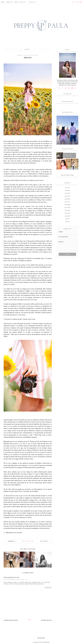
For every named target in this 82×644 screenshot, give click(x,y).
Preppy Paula (46, 642)
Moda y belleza (20, 2)
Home (3, 2)
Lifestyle (32, 2)
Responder (48, 588)
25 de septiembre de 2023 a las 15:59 (16, 579)
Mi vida (45, 541)
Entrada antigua (46, 620)
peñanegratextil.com (11, 577)
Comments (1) (12, 541)
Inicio (29, 620)
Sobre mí (9, 2)
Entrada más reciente (11, 620)
